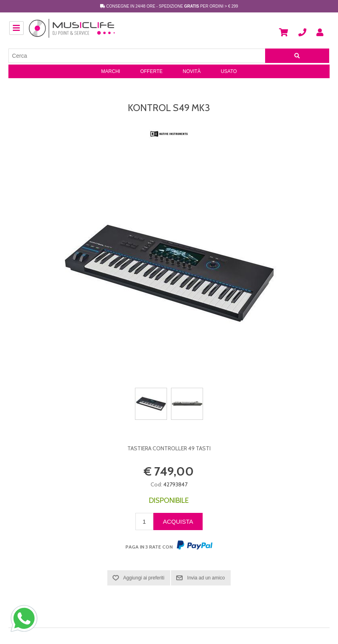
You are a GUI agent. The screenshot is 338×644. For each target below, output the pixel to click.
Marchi (111, 71)
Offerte (151, 71)
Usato (229, 71)
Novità (192, 71)
